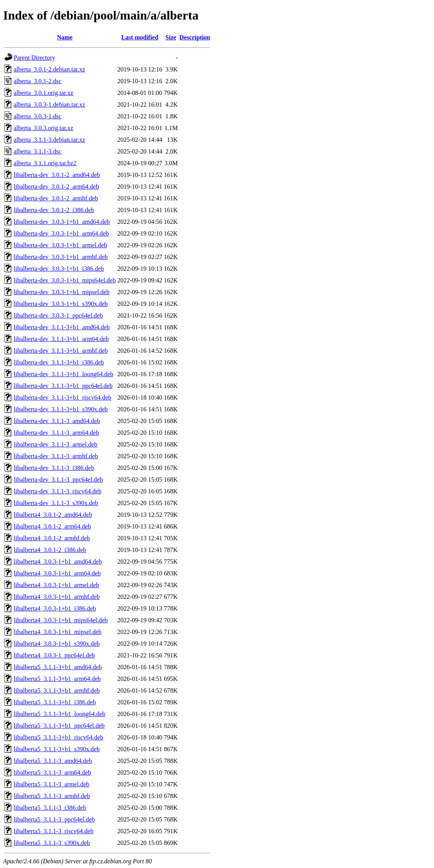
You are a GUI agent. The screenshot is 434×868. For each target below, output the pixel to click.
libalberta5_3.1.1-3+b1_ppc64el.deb (59, 726)
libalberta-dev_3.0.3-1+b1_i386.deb (59, 269)
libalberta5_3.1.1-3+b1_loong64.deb (59, 714)
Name (65, 37)
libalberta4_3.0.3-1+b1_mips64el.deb (61, 620)
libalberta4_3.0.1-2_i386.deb (50, 550)
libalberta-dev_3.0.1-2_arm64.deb (56, 187)
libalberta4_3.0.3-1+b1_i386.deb (55, 608)
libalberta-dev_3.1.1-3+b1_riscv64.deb (62, 397)
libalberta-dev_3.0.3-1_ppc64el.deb (58, 315)
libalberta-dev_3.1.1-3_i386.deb (54, 468)
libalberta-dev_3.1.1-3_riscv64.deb (57, 491)
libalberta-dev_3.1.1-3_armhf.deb (56, 456)
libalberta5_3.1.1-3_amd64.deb (53, 761)
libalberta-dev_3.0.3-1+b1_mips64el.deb (65, 280)
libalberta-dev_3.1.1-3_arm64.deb (56, 433)
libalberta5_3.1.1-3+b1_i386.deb (55, 702)
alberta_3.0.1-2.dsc (38, 81)
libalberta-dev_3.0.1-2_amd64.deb (57, 175)
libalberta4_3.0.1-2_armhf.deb (52, 538)
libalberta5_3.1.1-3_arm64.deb (52, 772)
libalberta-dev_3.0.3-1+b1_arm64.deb (61, 233)
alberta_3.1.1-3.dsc (38, 151)
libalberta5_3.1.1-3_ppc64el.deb (54, 819)
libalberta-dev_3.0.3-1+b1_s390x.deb (61, 304)
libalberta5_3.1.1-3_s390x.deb (52, 843)
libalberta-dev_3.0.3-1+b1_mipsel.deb (62, 292)
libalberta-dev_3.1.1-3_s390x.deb (56, 503)
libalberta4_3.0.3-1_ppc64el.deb (54, 655)
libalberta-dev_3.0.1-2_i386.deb (54, 210)
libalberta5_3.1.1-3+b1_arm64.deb (57, 679)
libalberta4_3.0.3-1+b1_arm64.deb (57, 573)
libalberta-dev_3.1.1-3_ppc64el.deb (58, 480)
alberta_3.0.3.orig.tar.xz (43, 128)
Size (171, 37)
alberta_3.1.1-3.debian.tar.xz (49, 140)
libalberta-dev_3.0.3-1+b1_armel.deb (60, 245)
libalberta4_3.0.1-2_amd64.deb (53, 515)
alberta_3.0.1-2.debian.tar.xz (49, 69)
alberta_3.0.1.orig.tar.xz (43, 93)
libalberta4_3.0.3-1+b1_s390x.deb (57, 644)
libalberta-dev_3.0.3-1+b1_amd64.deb (62, 222)
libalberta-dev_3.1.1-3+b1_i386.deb (59, 362)
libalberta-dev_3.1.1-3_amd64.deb (57, 421)
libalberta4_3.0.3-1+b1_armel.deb (56, 585)
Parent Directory (34, 58)
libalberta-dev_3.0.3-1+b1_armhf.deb (61, 257)
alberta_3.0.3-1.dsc (38, 116)
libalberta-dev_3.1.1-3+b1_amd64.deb (62, 327)
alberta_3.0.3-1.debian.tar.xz (49, 104)
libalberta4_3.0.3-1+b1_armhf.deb (57, 597)
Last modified (140, 37)
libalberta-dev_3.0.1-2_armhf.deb (56, 198)
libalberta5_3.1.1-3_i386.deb (50, 808)
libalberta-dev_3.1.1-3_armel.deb (56, 444)
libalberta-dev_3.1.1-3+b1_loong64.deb (64, 374)
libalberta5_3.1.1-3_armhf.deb (52, 796)
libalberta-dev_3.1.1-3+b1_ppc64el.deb (63, 386)
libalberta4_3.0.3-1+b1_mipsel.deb (58, 632)
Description (195, 37)
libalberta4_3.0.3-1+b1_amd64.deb (58, 562)
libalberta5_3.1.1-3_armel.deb (51, 784)
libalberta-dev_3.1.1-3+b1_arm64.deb (61, 339)
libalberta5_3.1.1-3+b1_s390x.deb (57, 749)
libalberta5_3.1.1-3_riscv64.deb (54, 831)
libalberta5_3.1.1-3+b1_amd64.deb (58, 667)
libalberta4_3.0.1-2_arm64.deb (52, 526)
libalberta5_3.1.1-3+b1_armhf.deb (57, 690)
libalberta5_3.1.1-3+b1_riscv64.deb (58, 737)
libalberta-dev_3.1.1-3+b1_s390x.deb (61, 409)
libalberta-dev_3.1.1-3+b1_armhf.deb (61, 351)
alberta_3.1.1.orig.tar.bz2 (45, 163)
